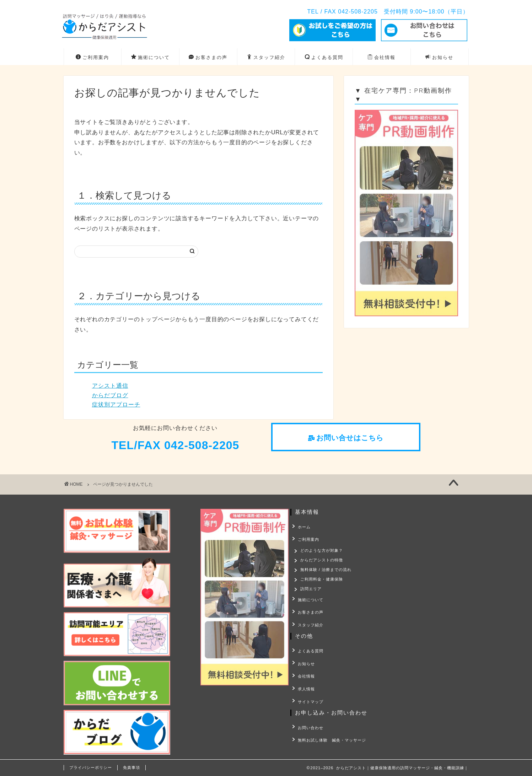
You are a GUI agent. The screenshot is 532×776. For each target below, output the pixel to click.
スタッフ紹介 (266, 58)
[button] (346, 438)
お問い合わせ (308, 721)
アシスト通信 (110, 386)
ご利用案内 (92, 58)
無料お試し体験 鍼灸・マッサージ (330, 732)
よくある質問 (324, 58)
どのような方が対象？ (322, 548)
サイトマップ (308, 695)
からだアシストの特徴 (322, 559)
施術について (151, 58)
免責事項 (131, 767)
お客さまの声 (208, 58)
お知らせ (439, 58)
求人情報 (304, 684)
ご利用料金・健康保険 (322, 581)
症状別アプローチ (116, 405)
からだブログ (110, 395)
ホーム (302, 526)
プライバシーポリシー (91, 767)
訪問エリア (312, 592)
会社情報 (381, 58)
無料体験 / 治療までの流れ (327, 570)
